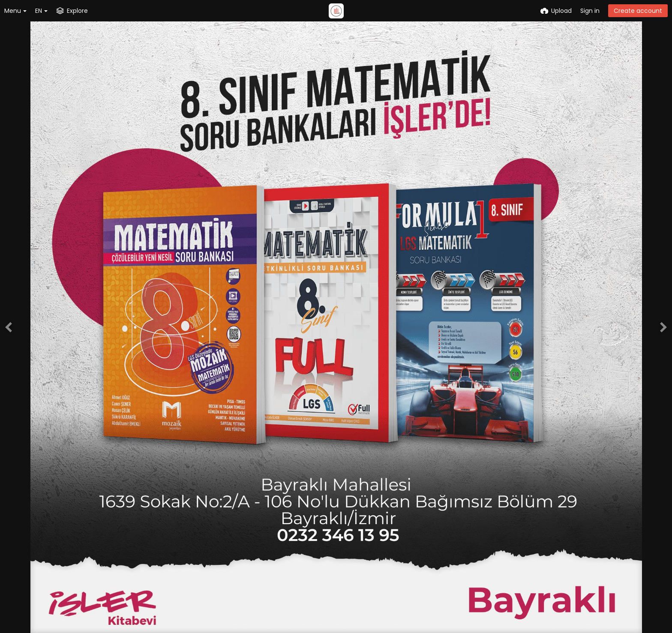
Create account (638, 11)
